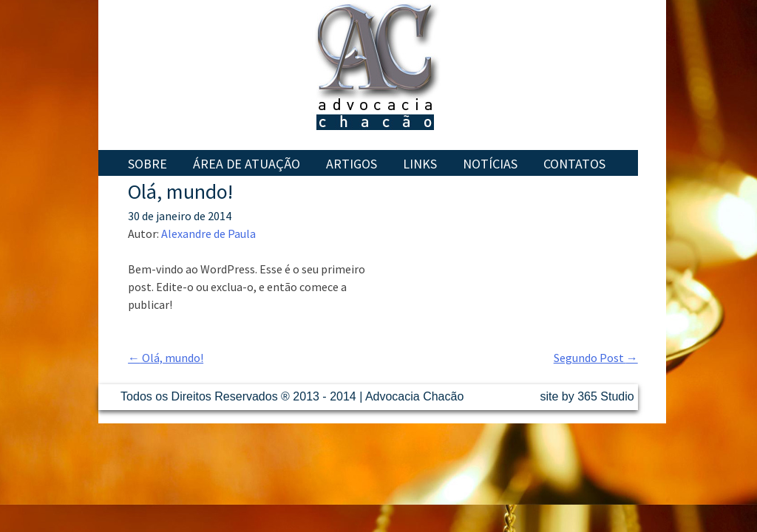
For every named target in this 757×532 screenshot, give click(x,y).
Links (420, 164)
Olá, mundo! (166, 358)
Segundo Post (596, 358)
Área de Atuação (247, 164)
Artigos (352, 164)
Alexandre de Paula (208, 233)
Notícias (490, 164)
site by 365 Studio (587, 396)
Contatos (574, 164)
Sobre (147, 164)
